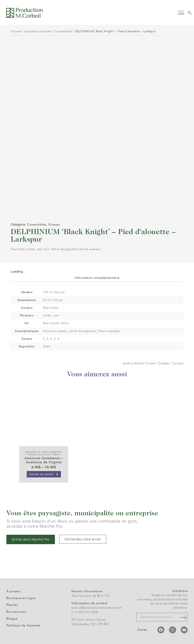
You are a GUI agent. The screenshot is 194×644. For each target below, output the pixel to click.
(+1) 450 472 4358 (85, 612)
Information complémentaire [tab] (97, 278)
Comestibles (63, 31)
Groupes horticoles (38, 31)
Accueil (16, 31)
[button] (181, 12)
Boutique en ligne (37, 452)
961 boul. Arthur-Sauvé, (89, 620)
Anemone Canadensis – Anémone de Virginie (44, 460)
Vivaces (54, 225)
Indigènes (55, 452)
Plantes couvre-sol (38, 454)
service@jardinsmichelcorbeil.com (97, 608)
